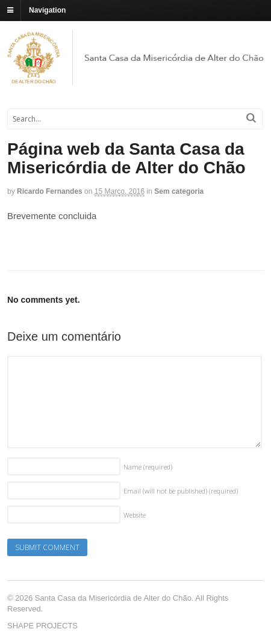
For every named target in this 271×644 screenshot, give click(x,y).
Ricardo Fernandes (50, 191)
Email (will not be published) (181, 491)
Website (135, 515)
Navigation (47, 10)
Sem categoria (179, 191)
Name (148, 467)
